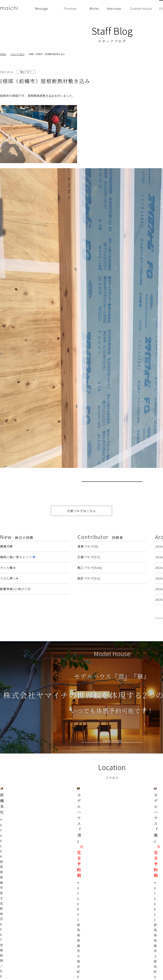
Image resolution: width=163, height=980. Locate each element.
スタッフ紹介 (98, 944)
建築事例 (96, 909)
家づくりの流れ (61, 948)
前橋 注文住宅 (99, 921)
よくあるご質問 (100, 950)
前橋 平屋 (96, 932)
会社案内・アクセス (102, 956)
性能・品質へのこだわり (66, 932)
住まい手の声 (98, 915)
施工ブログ (26, 72)
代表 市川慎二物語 (140, 921)
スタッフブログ (18, 54)
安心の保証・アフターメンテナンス (65, 940)
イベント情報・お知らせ (66, 909)
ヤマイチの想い (61, 915)
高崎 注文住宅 (99, 927)
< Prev (57, 492)
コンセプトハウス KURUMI (108, 968)
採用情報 (96, 962)
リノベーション (100, 938)
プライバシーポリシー (142, 927)
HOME (3, 54)
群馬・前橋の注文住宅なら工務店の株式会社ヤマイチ (107, 978)
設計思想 (57, 921)
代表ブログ (136, 915)
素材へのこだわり (62, 927)
